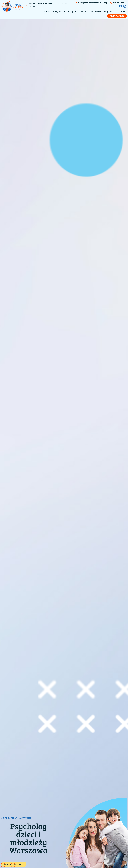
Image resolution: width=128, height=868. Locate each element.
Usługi (72, 12)
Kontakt (121, 12)
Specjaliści (59, 12)
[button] (46, 12)
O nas (46, 12)
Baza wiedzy (95, 12)
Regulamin (109, 12)
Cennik (83, 12)
